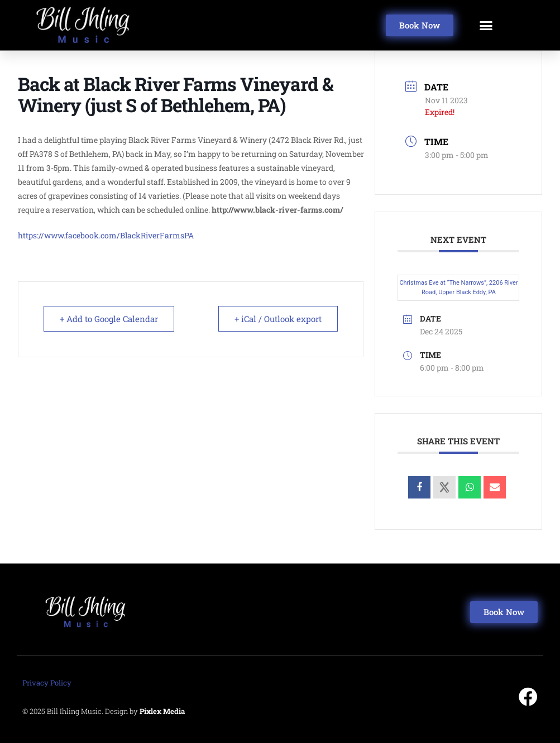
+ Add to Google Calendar (109, 319)
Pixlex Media (162, 711)
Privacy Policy (47, 683)
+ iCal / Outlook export (278, 319)
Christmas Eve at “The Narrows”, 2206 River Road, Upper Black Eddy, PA (458, 287)
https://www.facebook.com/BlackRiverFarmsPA (106, 235)
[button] (486, 25)
